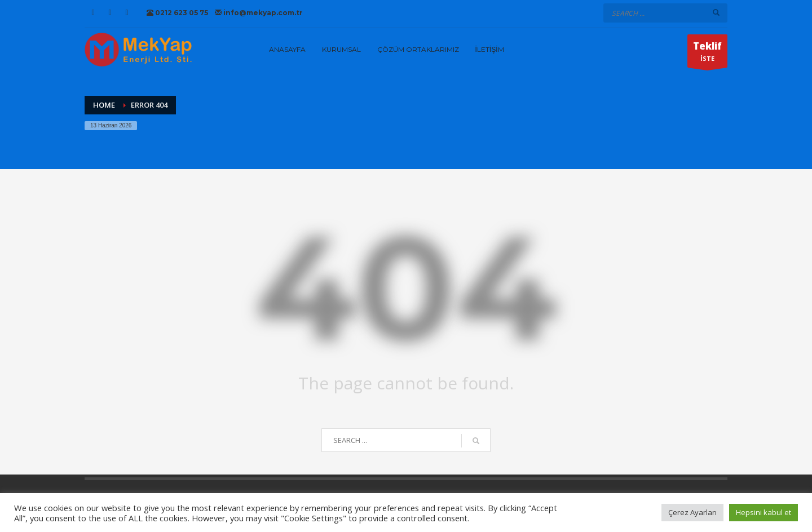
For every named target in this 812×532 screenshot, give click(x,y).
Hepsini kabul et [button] (764, 512)
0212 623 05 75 (177, 13)
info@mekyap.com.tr (259, 13)
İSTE (707, 54)
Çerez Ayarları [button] (692, 512)
